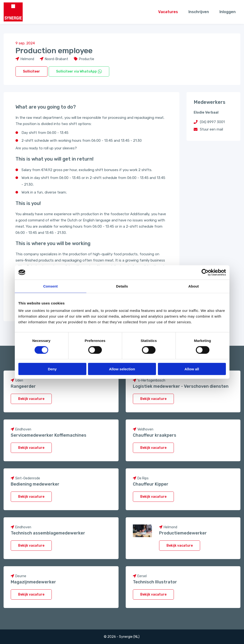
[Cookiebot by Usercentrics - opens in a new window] (205, 272)
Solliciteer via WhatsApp (79, 71)
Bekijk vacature (31, 399)
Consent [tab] (50, 286)
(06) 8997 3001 (212, 122)
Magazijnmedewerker (33, 582)
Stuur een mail (211, 129)
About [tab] (194, 286)
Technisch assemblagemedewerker (48, 533)
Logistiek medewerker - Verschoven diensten (181, 386)
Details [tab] (122, 286)
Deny (52, 369)
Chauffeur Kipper (151, 484)
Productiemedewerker (183, 533)
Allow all (192, 369)
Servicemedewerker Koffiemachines (49, 435)
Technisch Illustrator (155, 582)
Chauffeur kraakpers (155, 435)
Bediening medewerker (35, 484)
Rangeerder (23, 386)
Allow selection (122, 369)
